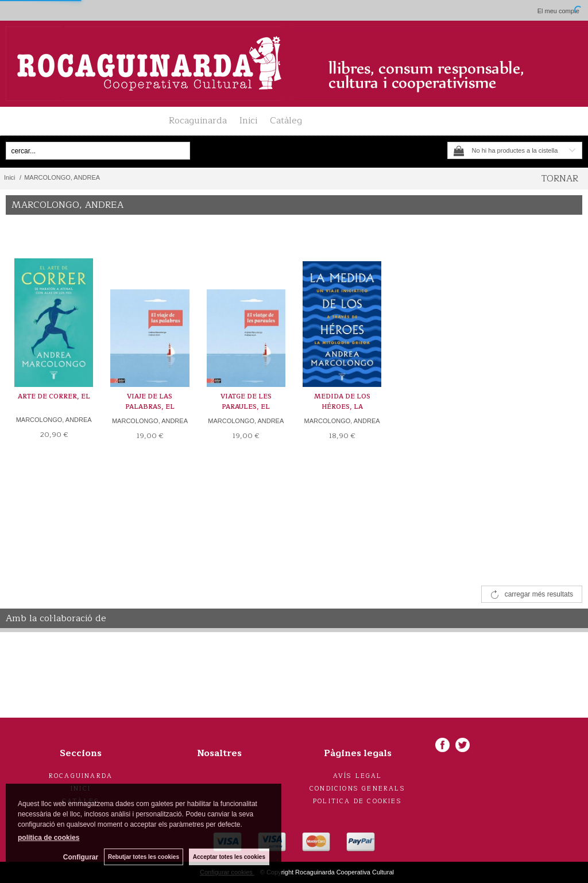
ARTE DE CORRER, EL (54, 396)
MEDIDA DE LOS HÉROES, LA (342, 402)
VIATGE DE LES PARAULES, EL (246, 402)
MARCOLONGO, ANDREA (54, 420)
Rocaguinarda (198, 121)
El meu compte (558, 11)
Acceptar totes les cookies (229, 857)
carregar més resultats (539, 594)
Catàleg (286, 121)
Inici (248, 121)
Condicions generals (357, 789)
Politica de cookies (357, 801)
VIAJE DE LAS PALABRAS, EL (150, 402)
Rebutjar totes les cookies (144, 857)
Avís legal (358, 776)
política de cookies (49, 838)
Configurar (81, 857)
